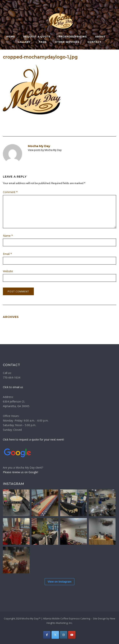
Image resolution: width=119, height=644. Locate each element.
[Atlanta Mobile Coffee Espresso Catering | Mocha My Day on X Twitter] (55, 635)
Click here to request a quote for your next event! (33, 439)
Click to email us (13, 387)
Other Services (67, 42)
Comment (10, 192)
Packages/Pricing (73, 37)
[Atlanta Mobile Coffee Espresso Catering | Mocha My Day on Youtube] (72, 635)
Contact (94, 42)
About (100, 37)
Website (8, 271)
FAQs (43, 42)
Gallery (24, 42)
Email (7, 254)
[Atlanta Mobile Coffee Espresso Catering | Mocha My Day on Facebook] (47, 635)
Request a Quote (37, 37)
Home (11, 37)
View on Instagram (59, 582)
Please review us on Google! (20, 472)
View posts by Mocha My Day (45, 150)
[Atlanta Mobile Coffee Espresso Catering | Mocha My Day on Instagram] (64, 635)
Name (8, 236)
